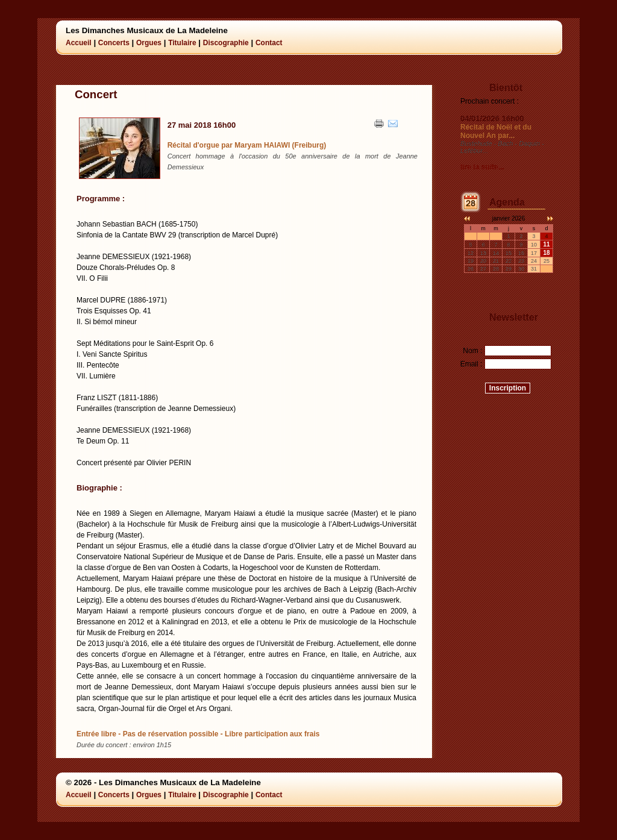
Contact (269, 43)
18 (546, 253)
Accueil (79, 43)
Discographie (226, 43)
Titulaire (182, 43)
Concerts (114, 43)
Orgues (149, 43)
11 (546, 244)
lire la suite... (482, 167)
